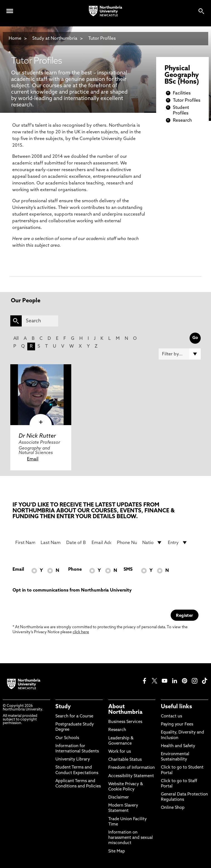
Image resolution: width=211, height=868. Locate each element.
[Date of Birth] (76, 543)
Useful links (176, 707)
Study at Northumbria (55, 39)
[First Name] (25, 543)
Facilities (182, 93)
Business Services (125, 722)
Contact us (171, 716)
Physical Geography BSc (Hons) (182, 75)
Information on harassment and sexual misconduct (131, 838)
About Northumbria (125, 710)
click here (81, 632)
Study (63, 707)
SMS (128, 570)
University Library (73, 759)
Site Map (117, 851)
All (16, 339)
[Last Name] (51, 543)
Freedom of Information (132, 768)
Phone (75, 570)
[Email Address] (101, 543)
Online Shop (173, 808)
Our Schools (67, 738)
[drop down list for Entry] (178, 543)
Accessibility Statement (131, 776)
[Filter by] (180, 354)
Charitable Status (125, 760)
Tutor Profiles (102, 39)
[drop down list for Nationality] (152, 543)
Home (15, 39)
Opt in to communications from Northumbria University (72, 590)
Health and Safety (178, 746)
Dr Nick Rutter (37, 436)
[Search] (40, 321)
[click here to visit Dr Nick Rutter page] (41, 395)
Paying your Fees (177, 724)
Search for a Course (74, 716)
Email (33, 459)
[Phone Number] (127, 543)
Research (182, 121)
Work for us (120, 752)
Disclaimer (119, 798)
